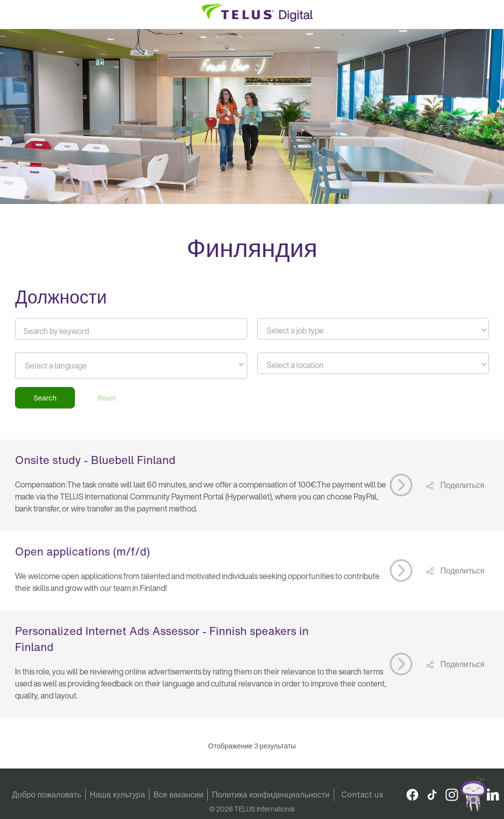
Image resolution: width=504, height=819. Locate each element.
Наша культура (118, 794)
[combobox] (373, 329)
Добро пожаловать (47, 794)
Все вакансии (178, 794)
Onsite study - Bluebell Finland (95, 460)
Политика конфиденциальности (271, 794)
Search (45, 398)
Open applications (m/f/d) (82, 551)
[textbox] (373, 330)
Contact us (362, 794)
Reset (107, 398)
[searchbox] (70, 365)
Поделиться (461, 485)
